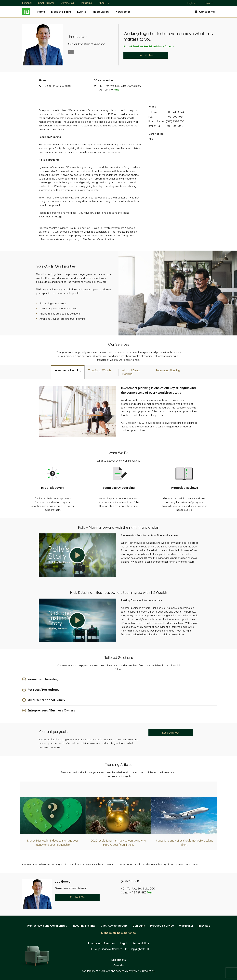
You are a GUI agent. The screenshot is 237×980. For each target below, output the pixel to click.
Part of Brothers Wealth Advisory (149, 47)
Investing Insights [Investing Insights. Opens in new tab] (84, 926)
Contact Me (204, 12)
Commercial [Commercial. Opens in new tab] (68, 3)
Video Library (101, 12)
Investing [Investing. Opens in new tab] (86, 3)
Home (41, 12)
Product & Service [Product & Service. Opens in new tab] (162, 926)
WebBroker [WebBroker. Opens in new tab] (186, 926)
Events (82, 12)
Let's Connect (171, 733)
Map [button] (150, 893)
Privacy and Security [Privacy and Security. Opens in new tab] (101, 944)
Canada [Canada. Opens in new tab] (118, 965)
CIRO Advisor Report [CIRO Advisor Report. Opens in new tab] (114, 926)
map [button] (116, 90)
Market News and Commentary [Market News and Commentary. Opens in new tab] (47, 926)
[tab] (68, 372)
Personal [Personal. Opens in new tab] (27, 3)
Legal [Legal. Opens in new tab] (124, 944)
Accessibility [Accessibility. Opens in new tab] (141, 944)
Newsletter (123, 12)
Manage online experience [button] (118, 933)
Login (208, 3)
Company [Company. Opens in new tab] (139, 926)
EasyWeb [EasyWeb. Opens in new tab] (204, 926)
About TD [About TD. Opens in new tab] (104, 3)
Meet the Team (61, 12)
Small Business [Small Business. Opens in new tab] (46, 3)
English (193, 3)
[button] (77, 555)
